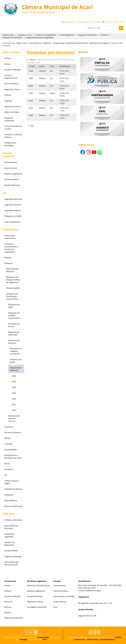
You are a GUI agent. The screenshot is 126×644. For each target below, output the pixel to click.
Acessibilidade (85, 22)
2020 (31, 115)
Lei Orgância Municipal (37, 607)
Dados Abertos (60, 602)
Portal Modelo (43, 637)
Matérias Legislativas (36, 591)
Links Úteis (9, 514)
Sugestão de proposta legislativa (40, 37)
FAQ (55, 607)
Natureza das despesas (100, 43)
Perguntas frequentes (14, 618)
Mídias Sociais (86, 145)
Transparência (35, 43)
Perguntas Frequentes (87, 35)
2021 (31, 108)
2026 (31, 71)
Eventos (8, 612)
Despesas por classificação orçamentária (70, 43)
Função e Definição (13, 596)
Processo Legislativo (8, 155)
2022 (31, 101)
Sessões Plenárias (35, 596)
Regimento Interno (35, 602)
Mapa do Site (70, 22)
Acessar (120, 22)
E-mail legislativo (67, 35)
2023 (31, 93)
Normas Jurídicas (61, 591)
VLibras (98, 22)
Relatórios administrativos (38, 585)
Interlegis (23, 639)
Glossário (105, 35)
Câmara (33, 60)
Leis (5, 193)
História (8, 591)
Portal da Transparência (46, 35)
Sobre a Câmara (11, 52)
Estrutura (8, 602)
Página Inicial (8, 35)
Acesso (7, 585)
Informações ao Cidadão (64, 596)
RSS (32, 126)
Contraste (109, 22)
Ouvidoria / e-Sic (25, 35)
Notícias (8, 607)
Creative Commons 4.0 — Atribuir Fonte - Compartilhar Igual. (98, 638)
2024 (31, 86)
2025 (31, 78)
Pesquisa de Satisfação (12, 37)
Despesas (47, 43)
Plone (45, 639)
